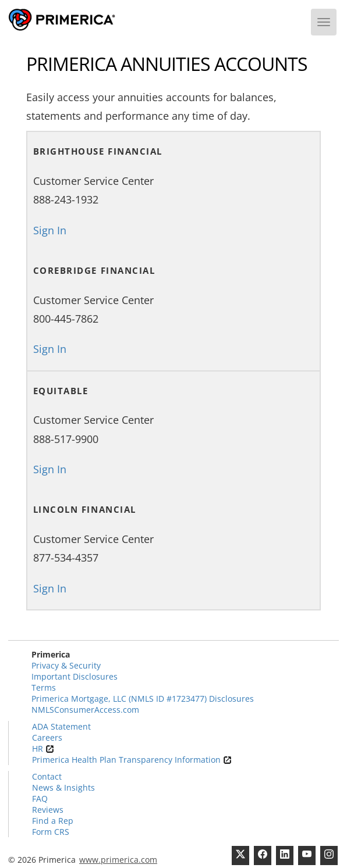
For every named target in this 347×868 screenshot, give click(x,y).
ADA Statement (61, 726)
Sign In (50, 230)
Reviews (48, 810)
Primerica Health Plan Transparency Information (132, 760)
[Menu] (324, 22)
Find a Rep (53, 821)
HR (43, 749)
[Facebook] (263, 856)
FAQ (40, 799)
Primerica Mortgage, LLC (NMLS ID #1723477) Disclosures (143, 699)
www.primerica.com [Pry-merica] (118, 860)
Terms (44, 687)
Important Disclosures (75, 676)
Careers (47, 737)
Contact (47, 776)
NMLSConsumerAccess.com (85, 710)
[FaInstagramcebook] (329, 856)
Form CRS (51, 832)
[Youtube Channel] (307, 856)
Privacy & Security (66, 665)
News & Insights (63, 787)
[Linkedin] (285, 856)
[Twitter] (240, 856)
